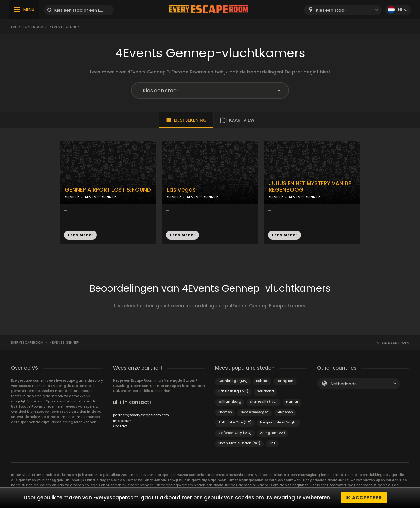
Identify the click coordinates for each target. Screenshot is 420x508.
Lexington (285, 381)
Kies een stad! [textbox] (331, 10)
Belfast (262, 381)
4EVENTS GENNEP (100, 197)
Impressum (122, 421)
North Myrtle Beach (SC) (239, 443)
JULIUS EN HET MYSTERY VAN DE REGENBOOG (310, 187)
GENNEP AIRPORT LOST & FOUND (108, 190)
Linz (272, 443)
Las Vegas (181, 190)
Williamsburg (230, 402)
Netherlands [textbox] (344, 384)
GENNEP (72, 197)
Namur (292, 402)
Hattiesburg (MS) (233, 391)
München (285, 412)
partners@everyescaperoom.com (141, 415)
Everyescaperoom (27, 27)
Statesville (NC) (264, 402)
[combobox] (343, 10)
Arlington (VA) (272, 433)
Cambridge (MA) (233, 381)
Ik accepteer (364, 498)
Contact (120, 426)
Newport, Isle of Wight (278, 422)
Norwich (225, 412)
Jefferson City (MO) (235, 433)
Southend (265, 391)
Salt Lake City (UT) (235, 422)
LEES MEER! (80, 235)
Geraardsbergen (255, 412)
